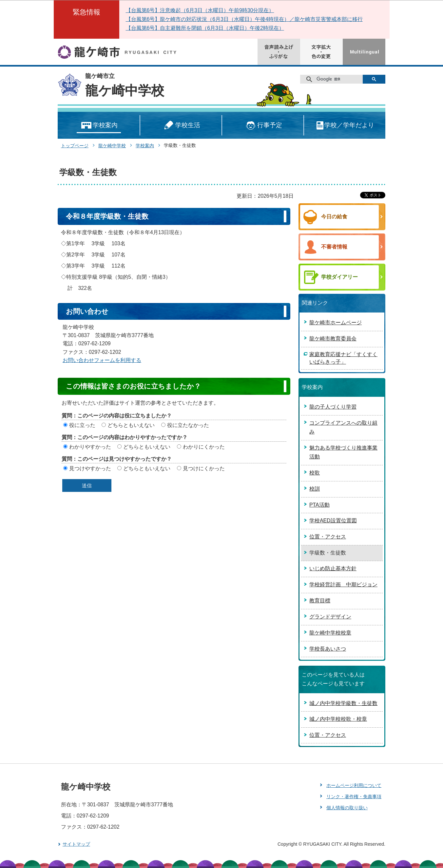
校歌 (315, 473)
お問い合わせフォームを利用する (102, 360)
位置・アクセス (328, 537)
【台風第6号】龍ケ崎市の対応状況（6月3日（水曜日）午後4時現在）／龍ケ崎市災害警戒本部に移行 (244, 19)
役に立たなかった (188, 425)
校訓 (315, 489)
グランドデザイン (330, 617)
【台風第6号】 (143, 28)
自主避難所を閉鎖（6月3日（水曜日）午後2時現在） (222, 28)
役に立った (82, 425)
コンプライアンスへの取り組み (343, 427)
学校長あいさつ (328, 649)
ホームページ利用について (354, 785)
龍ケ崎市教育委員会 (333, 339)
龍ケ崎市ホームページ (336, 323)
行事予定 (263, 125)
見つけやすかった (90, 468)
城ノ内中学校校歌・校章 (338, 719)
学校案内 (99, 125)
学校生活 (181, 125)
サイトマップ (76, 844)
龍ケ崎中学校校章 (330, 633)
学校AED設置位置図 (333, 521)
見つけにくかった (204, 468)
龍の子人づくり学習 (333, 407)
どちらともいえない (131, 425)
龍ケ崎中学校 (125, 91)
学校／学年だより (345, 125)
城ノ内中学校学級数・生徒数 (343, 703)
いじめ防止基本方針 (333, 568)
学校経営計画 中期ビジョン (343, 585)
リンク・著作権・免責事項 (354, 797)
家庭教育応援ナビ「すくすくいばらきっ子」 (343, 358)
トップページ (75, 146)
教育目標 (320, 601)
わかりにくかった (204, 447)
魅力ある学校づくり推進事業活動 (343, 452)
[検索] (334, 79)
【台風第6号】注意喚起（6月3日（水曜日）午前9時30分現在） (200, 10)
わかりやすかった (90, 447)
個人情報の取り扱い (347, 808)
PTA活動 (319, 505)
